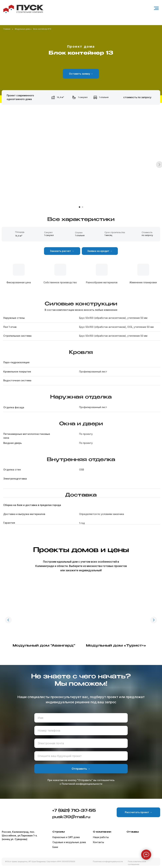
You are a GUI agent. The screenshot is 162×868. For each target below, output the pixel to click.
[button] (81, 74)
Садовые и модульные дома (69, 842)
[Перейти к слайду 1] (79, 207)
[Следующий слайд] (154, 620)
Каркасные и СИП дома (66, 837)
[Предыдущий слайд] (8, 620)
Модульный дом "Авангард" (44, 646)
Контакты (98, 842)
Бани (55, 847)
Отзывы (133, 832)
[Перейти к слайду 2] (82, 207)
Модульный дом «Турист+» (116, 646)
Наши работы (101, 837)
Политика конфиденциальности (108, 861)
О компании (102, 832)
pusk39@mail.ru (71, 817)
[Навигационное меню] (156, 8)
